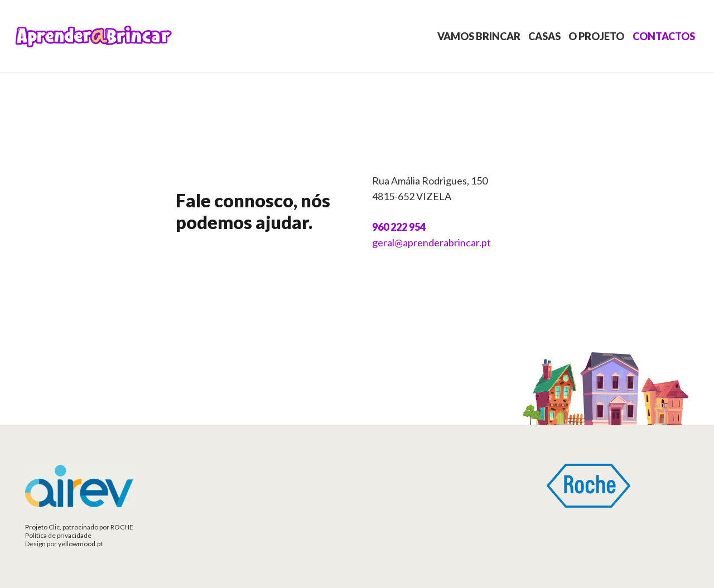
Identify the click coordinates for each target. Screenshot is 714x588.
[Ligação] (94, 36)
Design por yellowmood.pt (64, 544)
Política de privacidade (58, 535)
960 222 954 (399, 227)
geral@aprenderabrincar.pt (431, 242)
